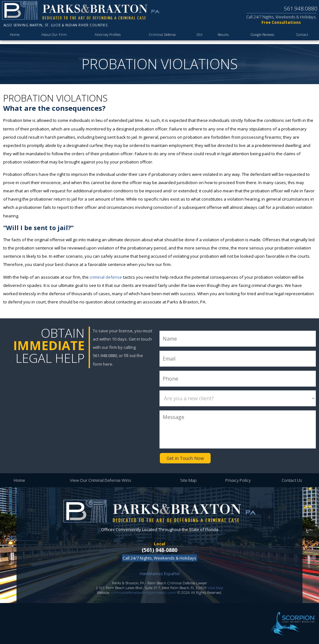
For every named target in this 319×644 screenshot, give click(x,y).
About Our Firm (53, 37)
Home (15, 37)
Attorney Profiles (105, 37)
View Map (215, 587)
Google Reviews (261, 37)
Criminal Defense (160, 37)
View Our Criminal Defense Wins (100, 480)
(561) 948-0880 (159, 549)
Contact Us (292, 480)
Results (221, 37)
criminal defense (106, 277)
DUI (197, 37)
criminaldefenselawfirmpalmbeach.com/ (144, 592)
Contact (302, 37)
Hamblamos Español (160, 573)
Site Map (188, 480)
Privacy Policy (238, 480)
